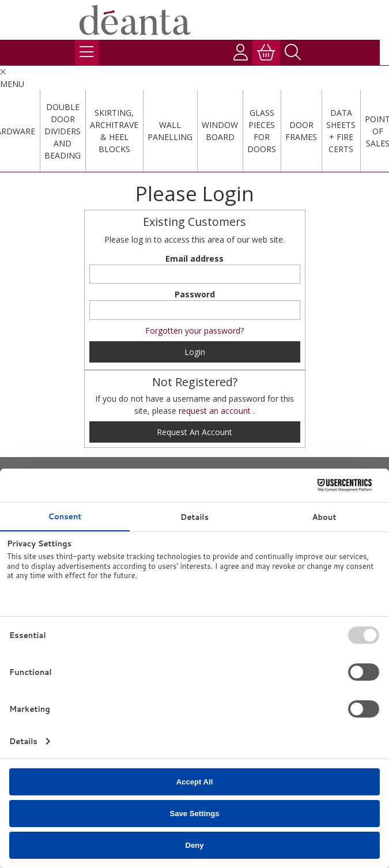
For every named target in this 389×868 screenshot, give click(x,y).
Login (195, 352)
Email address (194, 258)
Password (195, 294)
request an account (216, 411)
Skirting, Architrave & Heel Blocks (114, 131)
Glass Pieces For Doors (262, 131)
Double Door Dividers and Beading (63, 131)
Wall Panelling (170, 131)
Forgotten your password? (194, 331)
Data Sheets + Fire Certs (341, 131)
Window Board (220, 131)
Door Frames (301, 131)
